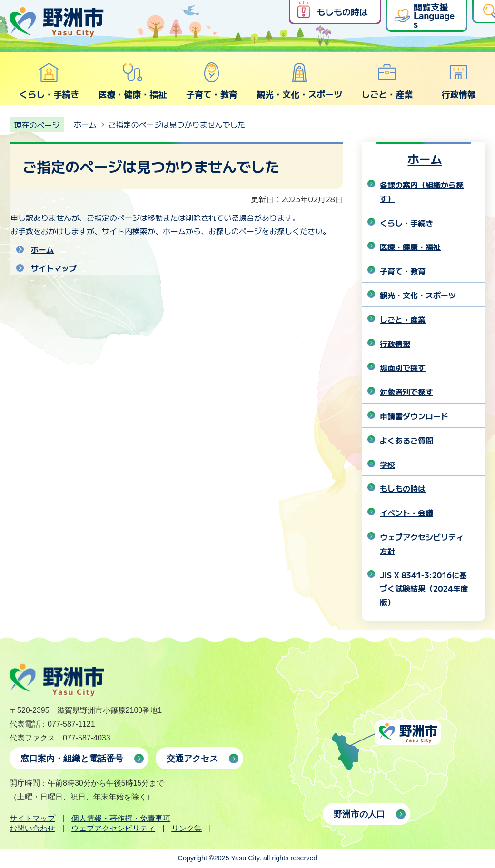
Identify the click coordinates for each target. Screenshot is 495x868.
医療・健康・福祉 (132, 81)
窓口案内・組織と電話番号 (72, 759)
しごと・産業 (387, 81)
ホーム (85, 124)
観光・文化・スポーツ (299, 81)
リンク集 (187, 828)
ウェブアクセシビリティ (113, 828)
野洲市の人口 (359, 814)
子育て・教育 (212, 81)
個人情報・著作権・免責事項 (121, 818)
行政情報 (459, 81)
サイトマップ (54, 268)
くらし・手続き (49, 81)
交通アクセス (192, 759)
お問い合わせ (32, 828)
